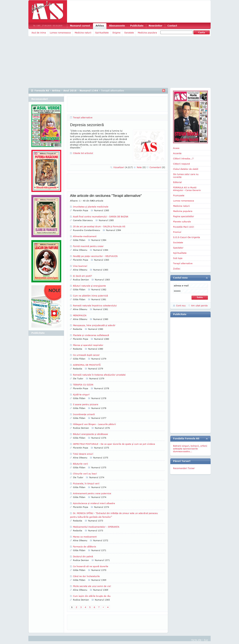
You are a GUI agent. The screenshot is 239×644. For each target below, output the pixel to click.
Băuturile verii (80, 464)
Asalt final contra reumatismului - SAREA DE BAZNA (101, 217)
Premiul (177, 232)
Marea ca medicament (85, 537)
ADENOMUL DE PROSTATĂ (87, 365)
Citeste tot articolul (83, 153)
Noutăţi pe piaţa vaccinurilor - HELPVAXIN (95, 256)
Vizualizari (123, 167)
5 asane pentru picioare (86, 404)
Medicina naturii (83, 33)
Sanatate (129, 33)
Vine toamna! (80, 266)
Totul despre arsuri (83, 454)
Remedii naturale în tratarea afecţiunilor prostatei (99, 375)
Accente (177, 153)
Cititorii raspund (181, 164)
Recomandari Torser (184, 468)
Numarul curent (80, 26)
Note (141, 167)
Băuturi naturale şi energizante (89, 286)
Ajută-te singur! (81, 394)
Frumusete (179, 195)
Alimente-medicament (85, 236)
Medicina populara (147, 33)
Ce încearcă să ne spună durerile (91, 566)
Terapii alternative (83, 117)
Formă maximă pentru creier (88, 246)
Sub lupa (178, 258)
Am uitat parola (199, 305)
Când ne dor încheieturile (86, 576)
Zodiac (177, 269)
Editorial (177, 182)
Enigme (117, 33)
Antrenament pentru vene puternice (92, 493)
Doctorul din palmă (83, 556)
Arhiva (100, 26)
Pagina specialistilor (184, 216)
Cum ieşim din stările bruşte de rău (92, 596)
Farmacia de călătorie (84, 547)
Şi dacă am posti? (82, 276)
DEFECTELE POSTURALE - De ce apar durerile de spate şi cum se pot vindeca (114, 444)
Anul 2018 (70, 91)
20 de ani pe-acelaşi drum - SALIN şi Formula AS (99, 226)
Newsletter (155, 26)
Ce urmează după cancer (86, 355)
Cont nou (181, 305)
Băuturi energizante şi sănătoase (90, 434)
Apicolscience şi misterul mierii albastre (94, 503)
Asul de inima (39, 33)
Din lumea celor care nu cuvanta (186, 176)
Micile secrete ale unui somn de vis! (92, 586)
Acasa (176, 148)
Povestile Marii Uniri (184, 227)
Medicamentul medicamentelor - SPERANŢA (96, 527)
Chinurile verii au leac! (85, 474)
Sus (206, 640)
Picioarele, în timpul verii (86, 483)
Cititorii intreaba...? (183, 158)
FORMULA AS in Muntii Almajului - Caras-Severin (187, 189)
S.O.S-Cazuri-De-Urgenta (187, 237)
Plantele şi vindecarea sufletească (91, 335)
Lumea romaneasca (60, 33)
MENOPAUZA (80, 315)
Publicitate (137, 26)
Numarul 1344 (89, 91)
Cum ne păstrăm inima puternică (90, 296)
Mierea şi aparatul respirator (88, 345)
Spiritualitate (102, 33)
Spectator (178, 248)
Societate (178, 242)
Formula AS (42, 91)
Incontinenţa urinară (84, 414)
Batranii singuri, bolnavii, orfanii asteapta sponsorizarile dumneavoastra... (190, 449)
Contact (172, 26)
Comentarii (157, 167)
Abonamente (117, 26)
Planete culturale (182, 222)
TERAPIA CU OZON (83, 385)
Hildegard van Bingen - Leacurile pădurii (94, 424)
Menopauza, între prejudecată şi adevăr (94, 325)
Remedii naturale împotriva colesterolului (95, 305)
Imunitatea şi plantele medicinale (91, 207)
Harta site (196, 640)
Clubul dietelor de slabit (186, 169)
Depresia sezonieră (87, 125)
